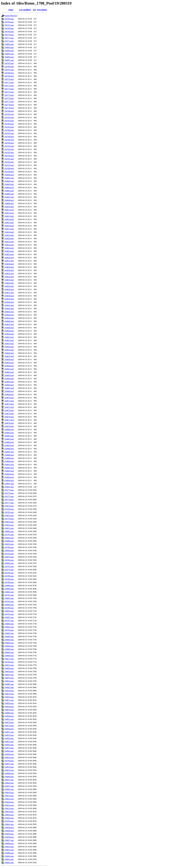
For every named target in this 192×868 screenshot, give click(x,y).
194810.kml (9, 207)
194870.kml (9, 398)
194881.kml (9, 433)
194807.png (9, 617)
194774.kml (9, 92)
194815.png (9, 770)
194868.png (9, 636)
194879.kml (9, 426)
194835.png (9, 710)
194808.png (9, 649)
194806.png (9, 656)
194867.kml (9, 388)
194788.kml (9, 137)
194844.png (9, 729)
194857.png (9, 786)
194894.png (9, 51)
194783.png (9, 554)
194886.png (9, 541)
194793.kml (9, 153)
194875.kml (9, 414)
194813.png (9, 796)
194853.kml (9, 344)
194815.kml (9, 223)
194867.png (9, 598)
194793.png (9, 566)
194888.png (9, 586)
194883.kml (9, 439)
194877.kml (9, 420)
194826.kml (9, 258)
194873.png (9, 748)
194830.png (9, 703)
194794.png (9, 630)
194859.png (9, 672)
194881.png (9, 531)
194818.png (9, 793)
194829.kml (9, 267)
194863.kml (9, 375)
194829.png (9, 691)
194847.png (9, 675)
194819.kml (9, 235)
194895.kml (9, 477)
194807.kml (9, 197)
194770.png (9, 35)
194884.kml (9, 442)
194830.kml (9, 270)
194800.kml (9, 175)
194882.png (9, 563)
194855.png (9, 544)
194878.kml (9, 423)
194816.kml (9, 226)
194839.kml (9, 299)
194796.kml (9, 162)
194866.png (9, 624)
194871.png (9, 700)
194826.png (9, 802)
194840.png (9, 754)
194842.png (9, 856)
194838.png (9, 828)
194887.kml (9, 452)
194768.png (9, 28)
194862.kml (9, 372)
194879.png (9, 506)
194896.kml (9, 480)
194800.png (9, 643)
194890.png (9, 551)
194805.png (9, 818)
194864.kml (9, 379)
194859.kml (9, 363)
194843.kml (9, 312)
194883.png (9, 605)
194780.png (9, 662)
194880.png (9, 853)
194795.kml (9, 159)
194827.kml (9, 261)
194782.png (9, 509)
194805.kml (9, 191)
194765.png (9, 19)
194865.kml (9, 382)
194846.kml (9, 321)
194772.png (9, 41)
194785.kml (9, 127)
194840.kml (9, 302)
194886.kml (9, 449)
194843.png (9, 859)
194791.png (9, 614)
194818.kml (9, 232)
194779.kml (9, 108)
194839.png (9, 815)
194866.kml (9, 385)
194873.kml (9, 407)
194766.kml (9, 67)
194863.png (9, 751)
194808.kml (9, 200)
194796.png (9, 761)
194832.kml (9, 277)
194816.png (9, 757)
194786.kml (9, 130)
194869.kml (9, 395)
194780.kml (9, 111)
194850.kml (9, 334)
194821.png (9, 719)
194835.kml (9, 286)
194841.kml (9, 305)
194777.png (9, 503)
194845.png (9, 745)
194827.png (9, 840)
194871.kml (9, 401)
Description (42, 10)
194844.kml (9, 315)
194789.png (9, 579)
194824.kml (9, 251)
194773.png (9, 490)
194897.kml (9, 484)
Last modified (25, 10)
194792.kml (9, 149)
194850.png (9, 538)
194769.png (9, 32)
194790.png (9, 573)
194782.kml (9, 118)
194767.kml (9, 70)
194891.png (9, 487)
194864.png (9, 652)
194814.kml (9, 219)
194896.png (9, 57)
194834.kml (9, 283)
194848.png (9, 831)
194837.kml (9, 293)
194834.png (9, 812)
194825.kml (9, 254)
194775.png (9, 496)
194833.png (9, 847)
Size (35, 10)
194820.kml (9, 238)
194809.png (9, 713)
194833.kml (9, 280)
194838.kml (9, 296)
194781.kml (9, 114)
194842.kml (9, 309)
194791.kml (9, 146)
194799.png (9, 576)
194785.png (9, 512)
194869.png (9, 668)
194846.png (9, 773)
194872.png (9, 665)
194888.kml (9, 455)
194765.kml (9, 63)
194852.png (9, 515)
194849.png (9, 640)
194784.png (9, 560)
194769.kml (9, 76)
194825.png (9, 799)
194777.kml (9, 102)
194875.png (9, 726)
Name (11, 10)
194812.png (9, 805)
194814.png (9, 694)
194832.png (9, 850)
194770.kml (9, 79)
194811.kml (9, 210)
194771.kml (9, 82)
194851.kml (9, 337)
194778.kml (9, 105)
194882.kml (9, 436)
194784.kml (9, 124)
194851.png (9, 528)
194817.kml (9, 229)
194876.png (9, 678)
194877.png (9, 659)
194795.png (9, 821)
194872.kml (9, 404)
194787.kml (9, 133)
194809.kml (9, 203)
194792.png (9, 601)
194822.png (9, 808)
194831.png (9, 780)
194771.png (9, 38)
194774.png (9, 493)
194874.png (9, 722)
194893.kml (9, 471)
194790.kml (9, 143)
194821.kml (9, 242)
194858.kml (9, 359)
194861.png (9, 627)
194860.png (9, 646)
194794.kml (9, 156)
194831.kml (9, 274)
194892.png (9, 44)
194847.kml (9, 324)
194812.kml (9, 213)
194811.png (9, 742)
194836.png (9, 707)
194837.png (9, 764)
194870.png (9, 697)
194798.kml (9, 168)
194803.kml (9, 184)
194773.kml (9, 89)
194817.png (9, 732)
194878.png (9, 557)
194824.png (9, 738)
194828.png (9, 716)
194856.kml (9, 353)
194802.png (9, 789)
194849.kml (9, 331)
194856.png (9, 611)
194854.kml (9, 347)
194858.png (9, 837)
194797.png (9, 621)
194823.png (9, 735)
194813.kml (9, 216)
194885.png (9, 684)
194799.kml (9, 172)
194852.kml (9, 340)
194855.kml (9, 350)
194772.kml (9, 86)
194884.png (9, 777)
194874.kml (9, 410)
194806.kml (9, 194)
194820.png (9, 783)
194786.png (9, 547)
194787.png (9, 535)
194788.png (9, 582)
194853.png (9, 525)
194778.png (9, 519)
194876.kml (9, 417)
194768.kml (9, 73)
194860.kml (9, 366)
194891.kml (9, 465)
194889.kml (9, 458)
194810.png (9, 681)
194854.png (9, 522)
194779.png (9, 570)
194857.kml (9, 356)
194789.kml (9, 140)
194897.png (9, 60)
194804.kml (9, 188)
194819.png (9, 767)
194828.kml (9, 264)
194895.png (9, 54)
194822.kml (9, 245)
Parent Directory (11, 16)
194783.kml (9, 121)
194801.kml (9, 178)
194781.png (9, 595)
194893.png (9, 47)
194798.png (9, 608)
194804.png (9, 843)
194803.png (9, 834)
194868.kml (9, 391)
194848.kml (9, 328)
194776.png (9, 500)
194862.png (9, 687)
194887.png (9, 633)
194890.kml (9, 461)
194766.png (9, 22)
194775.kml (9, 95)
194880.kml (9, 430)
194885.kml (9, 445)
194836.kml (9, 289)
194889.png (9, 589)
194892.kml (9, 468)
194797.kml (9, 165)
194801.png (9, 863)
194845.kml (9, 318)
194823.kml (9, 248)
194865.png (9, 592)
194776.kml (9, 98)
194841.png (9, 824)
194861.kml (9, 369)
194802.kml (9, 181)
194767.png (9, 25)
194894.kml (9, 474)
